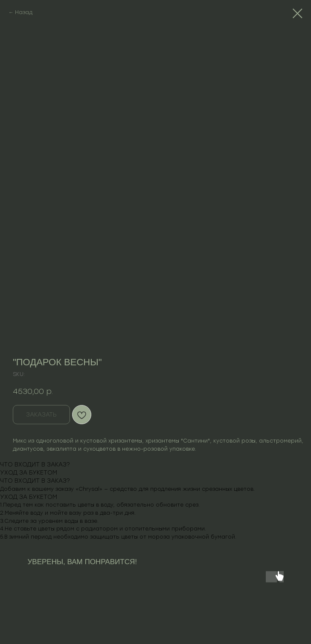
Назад (24, 12)
